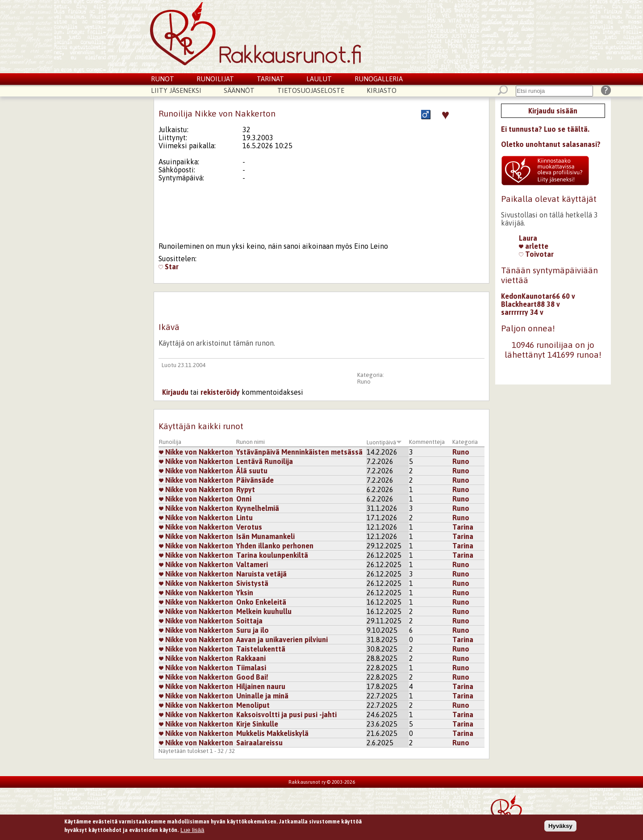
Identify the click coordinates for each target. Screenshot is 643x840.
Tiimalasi (251, 668)
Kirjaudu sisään (553, 111)
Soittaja (249, 621)
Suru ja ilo (253, 630)
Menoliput (253, 705)
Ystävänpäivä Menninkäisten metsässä (299, 452)
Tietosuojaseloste (311, 90)
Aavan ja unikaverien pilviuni (282, 639)
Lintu (244, 518)
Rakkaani (251, 658)
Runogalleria (379, 79)
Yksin (245, 593)
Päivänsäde (255, 480)
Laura (528, 238)
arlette (534, 246)
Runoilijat (215, 79)
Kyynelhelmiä (258, 508)
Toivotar (536, 254)
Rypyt (246, 489)
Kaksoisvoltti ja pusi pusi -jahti (286, 715)
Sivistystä (252, 583)
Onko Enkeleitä (261, 602)
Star (169, 267)
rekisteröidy (220, 392)
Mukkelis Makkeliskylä (272, 733)
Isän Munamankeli (265, 536)
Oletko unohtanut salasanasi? (551, 144)
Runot (163, 79)
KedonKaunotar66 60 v (538, 296)
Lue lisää (192, 830)
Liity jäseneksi (176, 90)
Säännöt (239, 90)
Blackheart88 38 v (530, 304)
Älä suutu (252, 471)
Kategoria (465, 442)
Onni (244, 499)
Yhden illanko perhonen (275, 546)
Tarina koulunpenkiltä (272, 555)
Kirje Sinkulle (257, 724)
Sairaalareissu (259, 743)
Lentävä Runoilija (265, 461)
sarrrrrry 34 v (522, 312)
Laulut (319, 79)
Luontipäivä (384, 442)
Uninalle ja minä (262, 696)
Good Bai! (252, 677)
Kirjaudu (175, 392)
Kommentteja (427, 442)
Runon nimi (251, 442)
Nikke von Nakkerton (196, 452)
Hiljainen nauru (261, 686)
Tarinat (270, 79)
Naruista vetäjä (261, 574)
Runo (364, 382)
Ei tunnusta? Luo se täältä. (545, 129)
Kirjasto (382, 90)
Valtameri (252, 564)
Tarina (463, 527)
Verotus (249, 527)
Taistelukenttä (261, 649)
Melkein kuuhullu (264, 611)
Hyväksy (560, 826)
